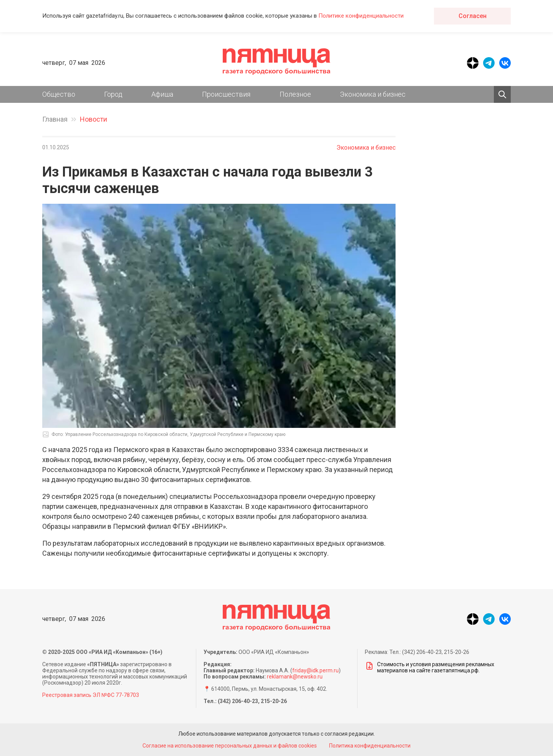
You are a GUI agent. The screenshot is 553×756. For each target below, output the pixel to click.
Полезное (295, 94)
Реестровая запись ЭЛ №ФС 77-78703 (91, 695)
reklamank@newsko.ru (295, 677)
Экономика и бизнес (373, 94)
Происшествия (226, 94)
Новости (94, 119)
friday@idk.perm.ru (315, 670)
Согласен (473, 16)
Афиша (162, 94)
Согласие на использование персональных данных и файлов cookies (230, 746)
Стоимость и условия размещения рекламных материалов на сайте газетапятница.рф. (430, 667)
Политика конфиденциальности (370, 746)
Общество (59, 94)
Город (113, 94)
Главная (55, 119)
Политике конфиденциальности (361, 16)
